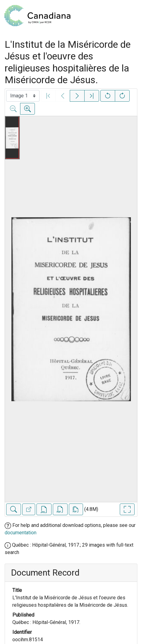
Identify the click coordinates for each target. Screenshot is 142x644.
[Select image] (23, 96)
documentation (21, 533)
